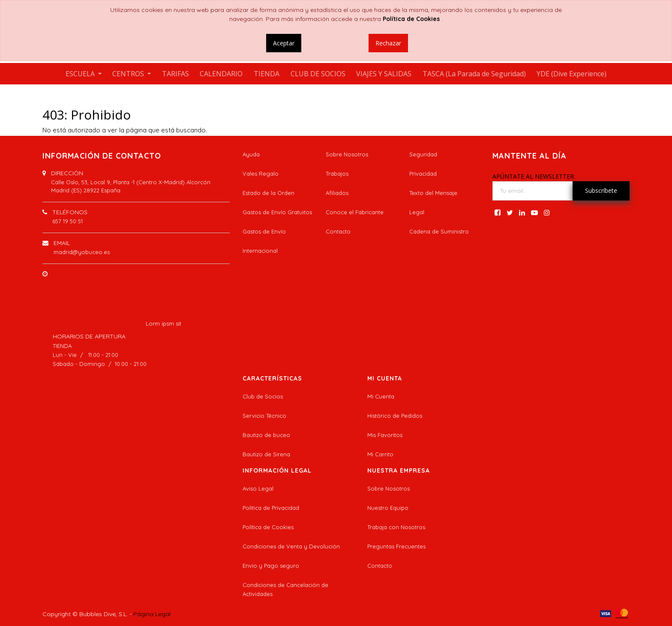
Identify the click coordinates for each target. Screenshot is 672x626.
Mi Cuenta (381, 396)
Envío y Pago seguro (271, 566)
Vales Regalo (261, 174)
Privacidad (423, 174)
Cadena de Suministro (439, 231)
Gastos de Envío (264, 231)
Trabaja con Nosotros (396, 527)
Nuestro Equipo (388, 508)
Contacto (338, 231)
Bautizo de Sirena (266, 454)
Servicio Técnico (264, 416)
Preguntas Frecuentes (396, 546)
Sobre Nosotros (347, 154)
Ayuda (251, 154)
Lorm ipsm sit (163, 323)
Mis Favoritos (385, 435)
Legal (417, 212)
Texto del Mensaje (433, 193)
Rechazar (388, 43)
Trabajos (337, 174)
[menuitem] (175, 74)
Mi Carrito (380, 454)
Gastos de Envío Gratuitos (277, 212)
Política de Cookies (268, 527)
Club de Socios (263, 396)
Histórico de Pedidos (395, 416)
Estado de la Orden (268, 193)
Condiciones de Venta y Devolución (291, 546)
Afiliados (337, 193)
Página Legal (152, 614)
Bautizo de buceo (266, 435)
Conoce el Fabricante (355, 212)
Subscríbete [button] (601, 190)
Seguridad (423, 154)
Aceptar (284, 43)
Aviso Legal (258, 488)
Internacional (260, 251)
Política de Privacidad (271, 508)
